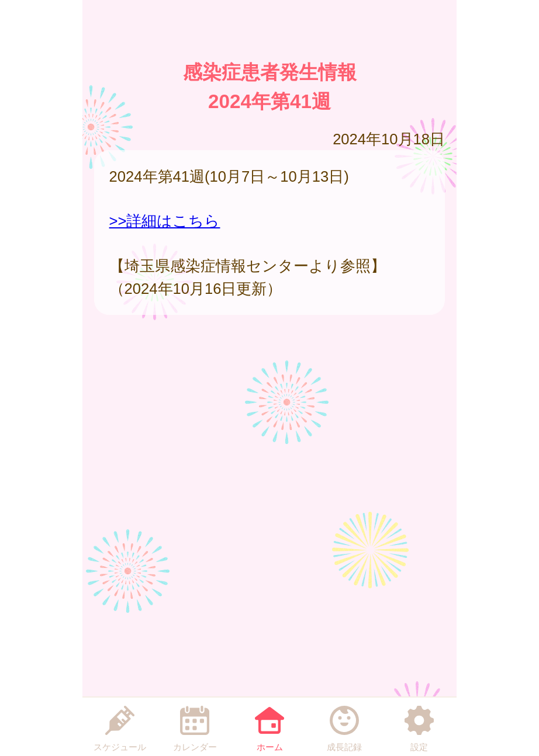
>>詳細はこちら (165, 221)
